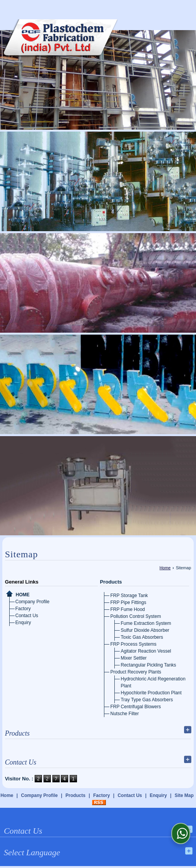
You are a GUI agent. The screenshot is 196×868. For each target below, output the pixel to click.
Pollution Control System (135, 616)
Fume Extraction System (146, 623)
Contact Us (27, 616)
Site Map (184, 795)
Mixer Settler (133, 658)
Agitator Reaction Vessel (146, 651)
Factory (23, 609)
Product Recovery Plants (136, 672)
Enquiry (23, 623)
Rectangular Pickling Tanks (148, 665)
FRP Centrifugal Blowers (135, 707)
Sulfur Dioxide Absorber (145, 630)
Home (165, 568)
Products (111, 582)
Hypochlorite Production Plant (151, 693)
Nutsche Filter (124, 714)
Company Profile (33, 602)
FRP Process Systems (133, 644)
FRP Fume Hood (127, 609)
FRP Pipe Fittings (128, 602)
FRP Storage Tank (129, 596)
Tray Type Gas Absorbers (147, 700)
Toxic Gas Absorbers (142, 637)
